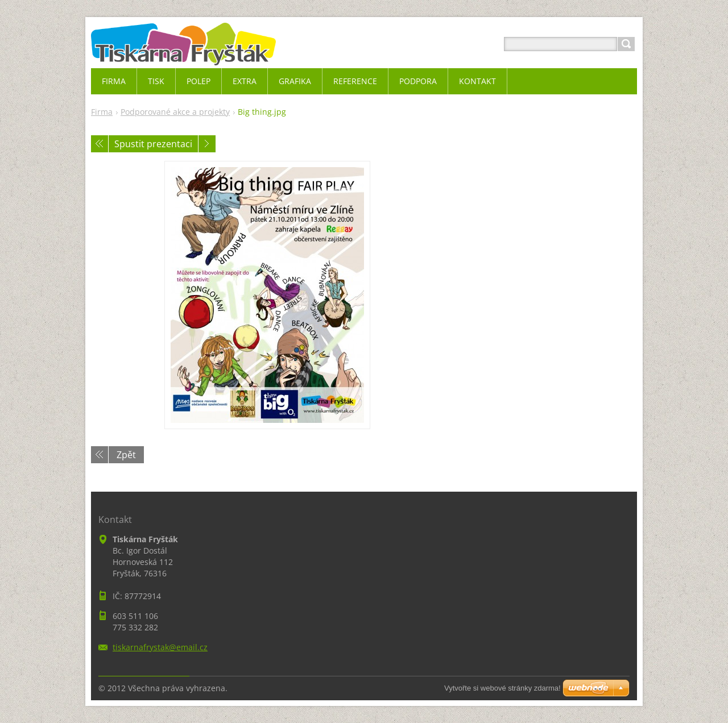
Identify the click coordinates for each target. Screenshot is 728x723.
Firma (102, 112)
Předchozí (100, 144)
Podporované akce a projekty (175, 112)
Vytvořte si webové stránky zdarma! (502, 688)
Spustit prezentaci (153, 144)
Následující (207, 144)
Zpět (126, 455)
